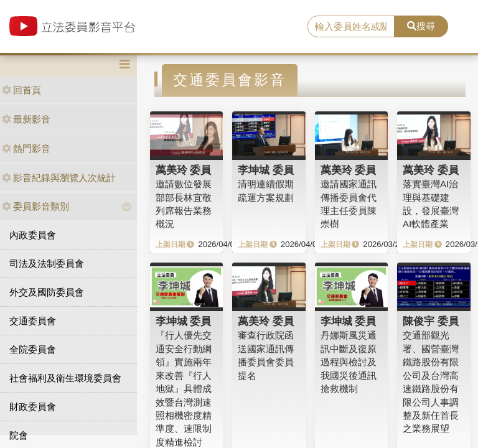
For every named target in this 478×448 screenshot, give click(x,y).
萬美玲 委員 (184, 170)
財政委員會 (33, 407)
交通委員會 (33, 321)
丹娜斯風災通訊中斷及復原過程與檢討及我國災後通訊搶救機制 (349, 362)
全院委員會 (33, 349)
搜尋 (421, 26)
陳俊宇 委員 (431, 321)
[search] (351, 27)
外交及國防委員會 (47, 292)
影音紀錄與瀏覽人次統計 (59, 178)
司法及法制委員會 (47, 264)
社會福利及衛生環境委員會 (65, 378)
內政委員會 (33, 235)
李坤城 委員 (266, 170)
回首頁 (21, 90)
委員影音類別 (35, 206)
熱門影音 (26, 148)
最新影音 (26, 119)
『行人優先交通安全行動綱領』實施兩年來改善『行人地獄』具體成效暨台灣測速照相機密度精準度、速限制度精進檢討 (184, 388)
